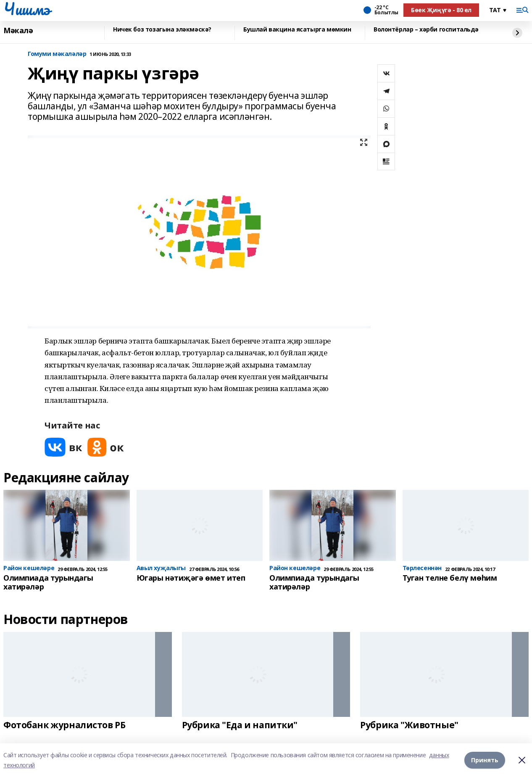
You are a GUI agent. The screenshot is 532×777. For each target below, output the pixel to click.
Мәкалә (18, 31)
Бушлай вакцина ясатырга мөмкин (297, 30)
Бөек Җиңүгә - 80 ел (441, 10)
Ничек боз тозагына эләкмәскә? (162, 30)
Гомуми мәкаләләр (57, 54)
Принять (485, 760)
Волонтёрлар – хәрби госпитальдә (426, 30)
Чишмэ (27, 9)
